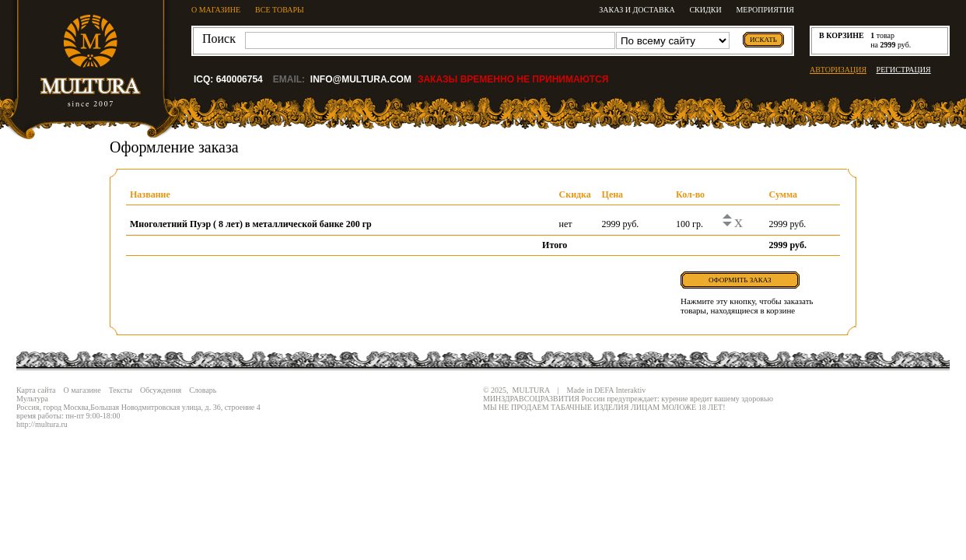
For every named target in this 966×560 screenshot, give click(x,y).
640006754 (240, 79)
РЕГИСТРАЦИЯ (904, 70)
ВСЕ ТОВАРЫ (280, 10)
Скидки (705, 10)
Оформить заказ (740, 280)
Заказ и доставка (637, 10)
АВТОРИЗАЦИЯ (838, 70)
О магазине (82, 390)
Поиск (219, 38)
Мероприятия (765, 10)
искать (763, 40)
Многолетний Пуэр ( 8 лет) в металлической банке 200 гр (251, 224)
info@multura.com (361, 79)
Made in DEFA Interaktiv (607, 390)
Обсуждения (161, 390)
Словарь (203, 390)
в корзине (842, 35)
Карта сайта (36, 390)
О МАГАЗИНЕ (216, 10)
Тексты (121, 390)
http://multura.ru (42, 424)
